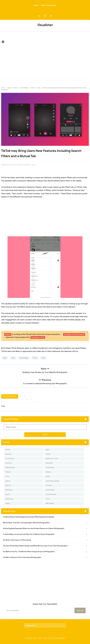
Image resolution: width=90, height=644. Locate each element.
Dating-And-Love (52, 458)
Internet (8, 485)
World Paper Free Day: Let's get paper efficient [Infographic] (26, 523)
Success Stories (51, 494)
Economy (8, 463)
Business (8, 454)
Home (36, 5)
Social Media (24, 358)
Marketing (9, 490)
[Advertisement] (45, 63)
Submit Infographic (49, 5)
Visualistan (47, 638)
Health (48, 476)
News (13, 358)
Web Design (50, 503)
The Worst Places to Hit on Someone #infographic (22, 557)
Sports (8, 494)
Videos (8, 503)
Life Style (49, 485)
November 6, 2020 (38, 337)
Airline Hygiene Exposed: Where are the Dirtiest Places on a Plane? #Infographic (34, 528)
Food (7, 476)
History (8, 481)
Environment (50, 467)
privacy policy (31, 625)
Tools (43, 358)
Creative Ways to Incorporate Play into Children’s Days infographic (29, 534)
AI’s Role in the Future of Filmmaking (17, 540)
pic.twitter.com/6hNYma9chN (74, 334)
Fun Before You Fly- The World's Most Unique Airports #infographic (29, 552)
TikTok (35, 358)
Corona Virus (10, 458)
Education (49, 463)
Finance (48, 472)
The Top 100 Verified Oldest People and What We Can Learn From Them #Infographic (35, 546)
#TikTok (8, 334)
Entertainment (10, 467)
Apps (5, 358)
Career (48, 454)
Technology (9, 499)
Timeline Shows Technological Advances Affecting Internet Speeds (29, 517)
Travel (48, 499)
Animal (8, 450)
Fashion (8, 472)
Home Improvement (52, 481)
